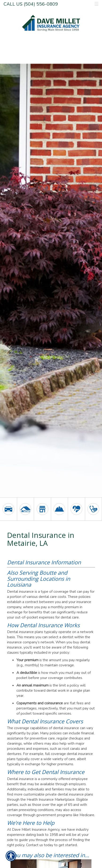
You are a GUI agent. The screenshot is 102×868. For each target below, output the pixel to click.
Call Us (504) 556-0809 (31, 4)
